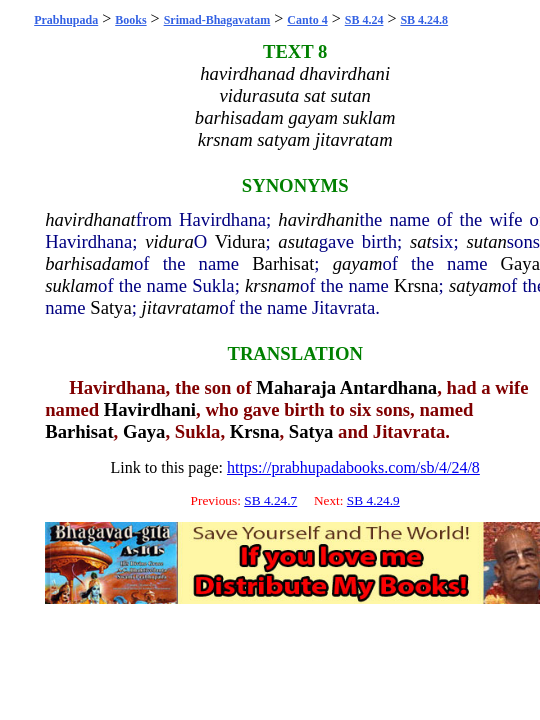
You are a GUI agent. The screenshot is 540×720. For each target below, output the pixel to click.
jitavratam (181, 307)
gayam (358, 263)
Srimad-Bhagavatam (217, 20)
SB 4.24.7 (270, 500)
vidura (169, 241)
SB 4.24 (364, 20)
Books (130, 20)
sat (421, 241)
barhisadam (89, 263)
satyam (475, 285)
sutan (486, 241)
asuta (298, 241)
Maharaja (296, 387)
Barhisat (283, 263)
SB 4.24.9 (373, 500)
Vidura (240, 241)
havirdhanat (90, 219)
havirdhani (318, 219)
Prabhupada (66, 20)
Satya (110, 307)
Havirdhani (150, 409)
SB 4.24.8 (424, 20)
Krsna (416, 285)
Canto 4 (307, 20)
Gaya (520, 263)
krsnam (272, 285)
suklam (71, 285)
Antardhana (388, 387)
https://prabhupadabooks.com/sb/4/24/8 (353, 467)
